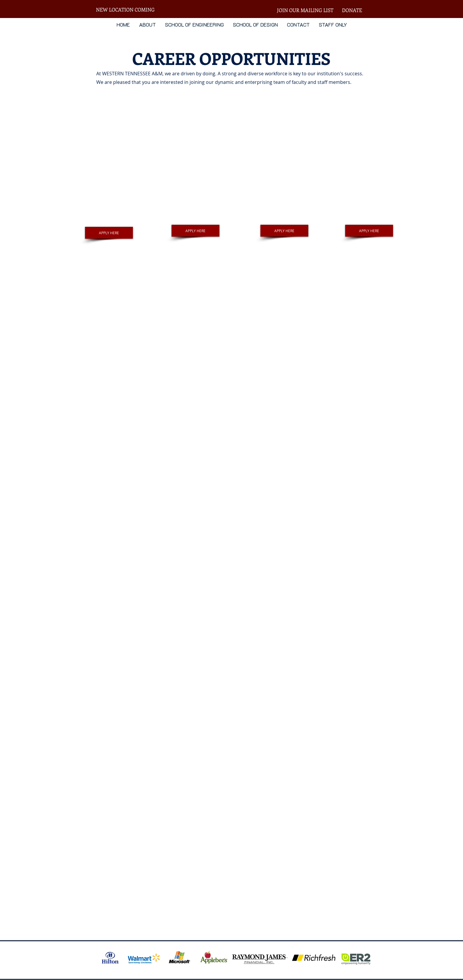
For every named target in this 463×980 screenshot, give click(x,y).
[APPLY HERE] (109, 233)
